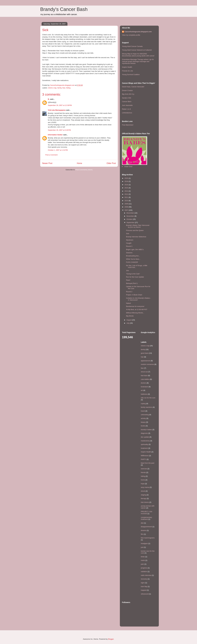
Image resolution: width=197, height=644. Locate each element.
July (128, 323)
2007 (127, 210)
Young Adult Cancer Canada (132, 46)
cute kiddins (145, 379)
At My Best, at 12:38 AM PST (137, 309)
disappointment (146, 527)
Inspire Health (127, 67)
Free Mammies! (128, 125)
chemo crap (52, 88)
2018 (127, 181)
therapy (144, 498)
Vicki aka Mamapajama (57, 110)
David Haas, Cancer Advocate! (133, 87)
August (129, 320)
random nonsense (147, 364)
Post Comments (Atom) (84, 170)
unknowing (145, 415)
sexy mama (145, 487)
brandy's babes (146, 430)
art (142, 390)
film (142, 534)
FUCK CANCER (132, 262)
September (131, 222)
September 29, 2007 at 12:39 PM (60, 105)
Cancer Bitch (127, 102)
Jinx (127, 271)
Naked (128, 303)
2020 (127, 178)
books (143, 426)
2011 (127, 197)
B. (49, 99)
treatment (144, 448)
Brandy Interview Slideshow (136, 237)
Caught (129, 243)
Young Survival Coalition (131, 74)
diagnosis (144, 433)
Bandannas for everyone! (135, 306)
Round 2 (129, 292)
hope (143, 484)
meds (143, 560)
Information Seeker (55, 135)
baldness (144, 394)
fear (64, 88)
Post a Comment (51, 155)
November (131, 216)
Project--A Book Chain (134, 295)
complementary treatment (146, 518)
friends (143, 472)
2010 (127, 201)
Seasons (129, 253)
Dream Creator (127, 90)
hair (142, 357)
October (130, 219)
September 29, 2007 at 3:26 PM (59, 130)
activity (143, 418)
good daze (145, 353)
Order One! (128, 167)
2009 (127, 204)
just (142, 547)
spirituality (144, 444)
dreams (144, 530)
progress (144, 568)
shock (143, 491)
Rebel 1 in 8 (126, 109)
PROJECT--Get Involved (146, 513)
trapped (144, 590)
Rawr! (128, 280)
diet (142, 523)
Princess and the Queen (135, 230)
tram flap (144, 586)
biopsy (143, 422)
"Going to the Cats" (133, 274)
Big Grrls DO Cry (128, 94)
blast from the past (148, 463)
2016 (127, 185)
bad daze (144, 375)
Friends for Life (127, 71)
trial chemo (145, 502)
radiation (144, 572)
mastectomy (145, 441)
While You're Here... (133, 259)
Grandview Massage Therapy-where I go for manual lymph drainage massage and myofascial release (138, 61)
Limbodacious (127, 113)
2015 (127, 188)
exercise (144, 469)
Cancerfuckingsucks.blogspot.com (138, 32)
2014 (127, 191)
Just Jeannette (127, 105)
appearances (146, 361)
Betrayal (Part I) (132, 283)
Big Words (130, 316)
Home (80, 163)
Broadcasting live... (133, 256)
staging (143, 495)
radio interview (146, 575)
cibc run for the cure (148, 398)
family (59, 88)
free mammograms (148, 538)
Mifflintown (145, 456)
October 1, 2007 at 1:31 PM (58, 150)
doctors (144, 383)
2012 (127, 194)
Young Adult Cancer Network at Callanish (137, 50)
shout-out (144, 372)
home (143, 480)
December (131, 213)
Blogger (111, 639)
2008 (127, 207)
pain (142, 564)
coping (143, 404)
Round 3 (129, 246)
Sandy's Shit (127, 98)
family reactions (146, 407)
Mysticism (130, 240)
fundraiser (144, 387)
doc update (145, 437)
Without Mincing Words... (135, 313)
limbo (143, 557)
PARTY (143, 459)
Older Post (111, 163)
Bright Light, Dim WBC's (135, 250)
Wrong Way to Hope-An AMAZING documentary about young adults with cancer (138, 55)
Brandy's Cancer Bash (64, 9)
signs (143, 583)
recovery (144, 579)
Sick (128, 234)
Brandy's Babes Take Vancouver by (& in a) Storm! (138, 226)
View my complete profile (131, 35)
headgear (144, 543)
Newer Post (47, 163)
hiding (68, 88)
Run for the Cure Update (135, 277)
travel (143, 411)
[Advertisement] (55, 178)
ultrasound (145, 594)
